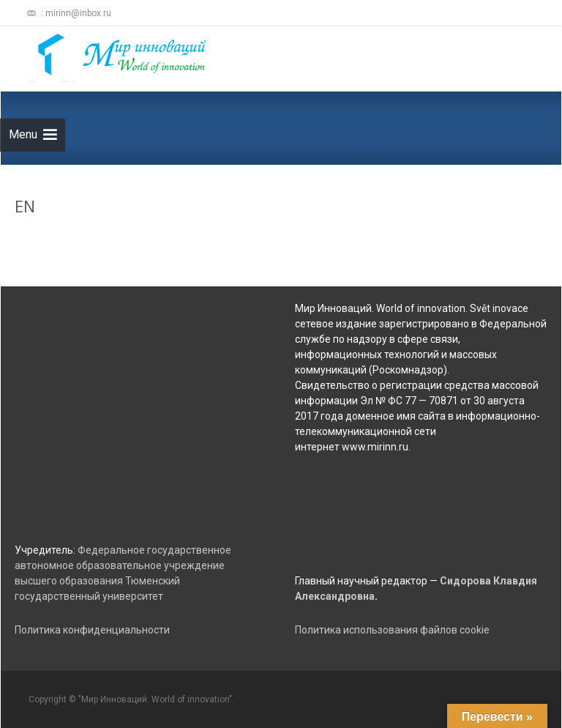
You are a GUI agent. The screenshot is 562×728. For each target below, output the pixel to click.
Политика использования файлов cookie (392, 630)
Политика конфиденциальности (92, 630)
